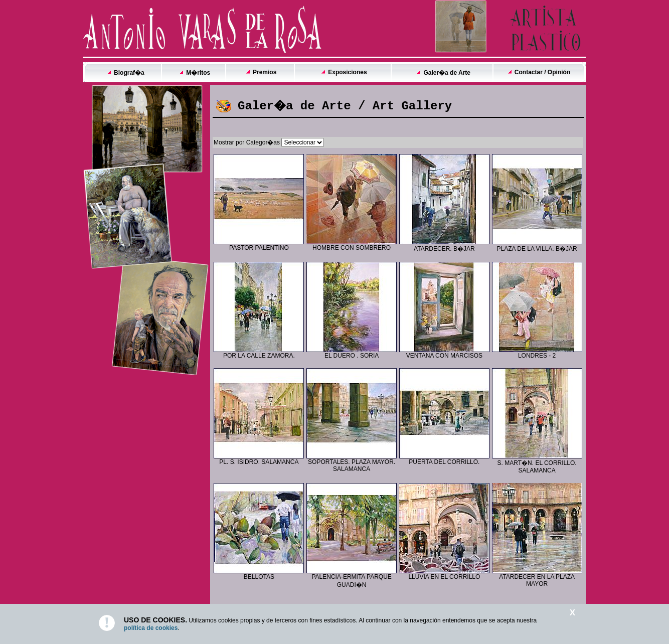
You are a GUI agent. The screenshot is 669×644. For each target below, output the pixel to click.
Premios (265, 72)
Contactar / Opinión (542, 72)
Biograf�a (129, 73)
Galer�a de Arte (447, 73)
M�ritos (198, 73)
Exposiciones (347, 72)
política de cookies (151, 628)
